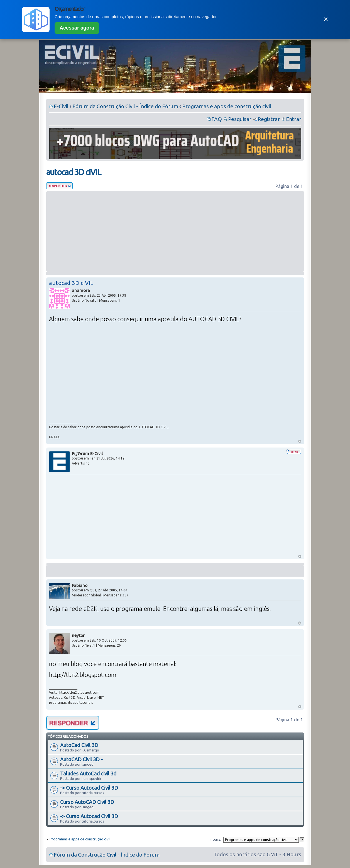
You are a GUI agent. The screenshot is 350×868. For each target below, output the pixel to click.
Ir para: (215, 839)
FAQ (217, 119)
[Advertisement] (175, 231)
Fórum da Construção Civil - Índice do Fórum (125, 106)
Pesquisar (240, 119)
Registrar (269, 119)
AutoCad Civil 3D (79, 745)
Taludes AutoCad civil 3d (88, 773)
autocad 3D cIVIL (74, 172)
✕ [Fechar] (326, 19)
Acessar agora (77, 28)
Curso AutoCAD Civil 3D (87, 802)
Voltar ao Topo (300, 441)
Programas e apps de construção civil (227, 106)
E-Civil (61, 106)
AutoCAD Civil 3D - (81, 759)
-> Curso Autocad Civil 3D (89, 788)
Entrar (294, 119)
